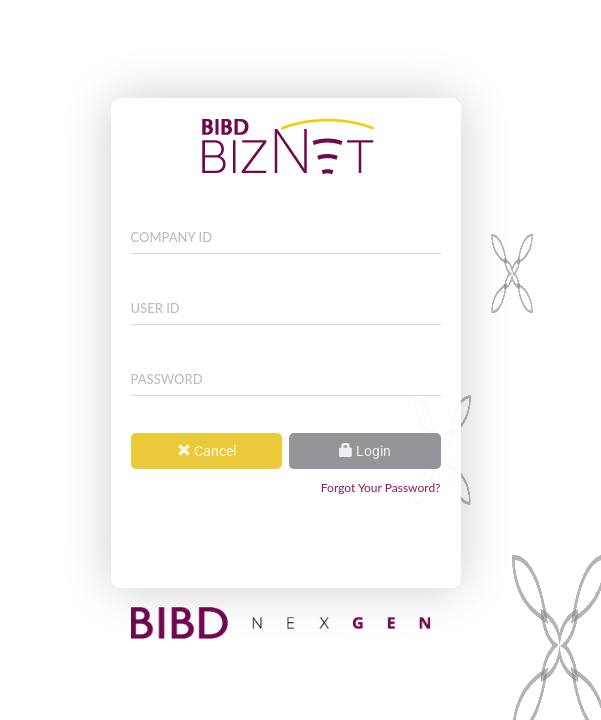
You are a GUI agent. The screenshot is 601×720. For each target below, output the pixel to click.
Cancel (206, 451)
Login (365, 451)
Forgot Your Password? (381, 487)
